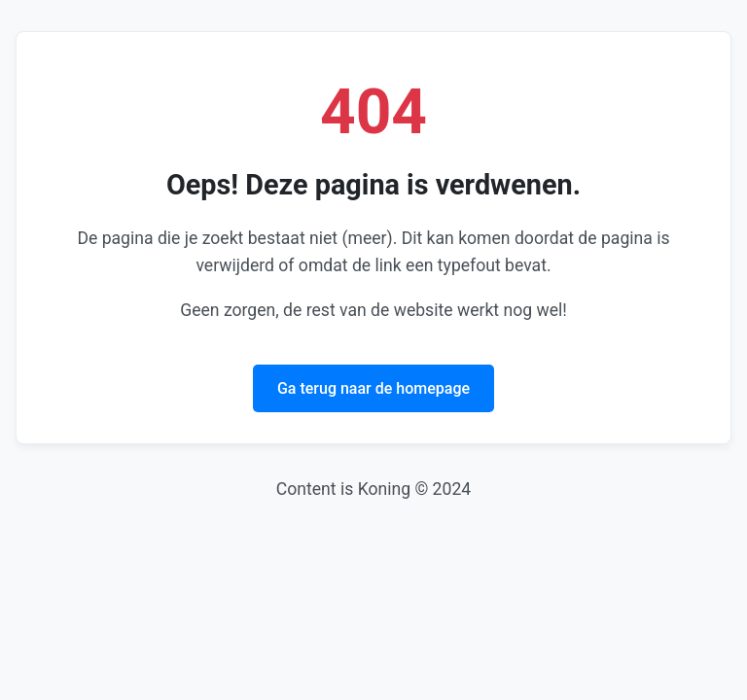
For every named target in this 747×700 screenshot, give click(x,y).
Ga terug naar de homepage (373, 388)
